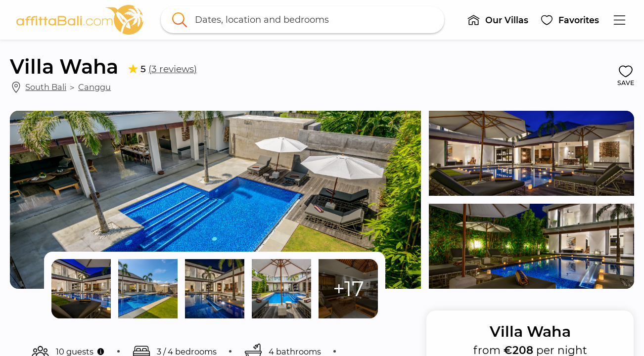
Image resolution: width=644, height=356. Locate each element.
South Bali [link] (46, 87)
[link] (80, 20)
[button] (498, 20)
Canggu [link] (94, 87)
